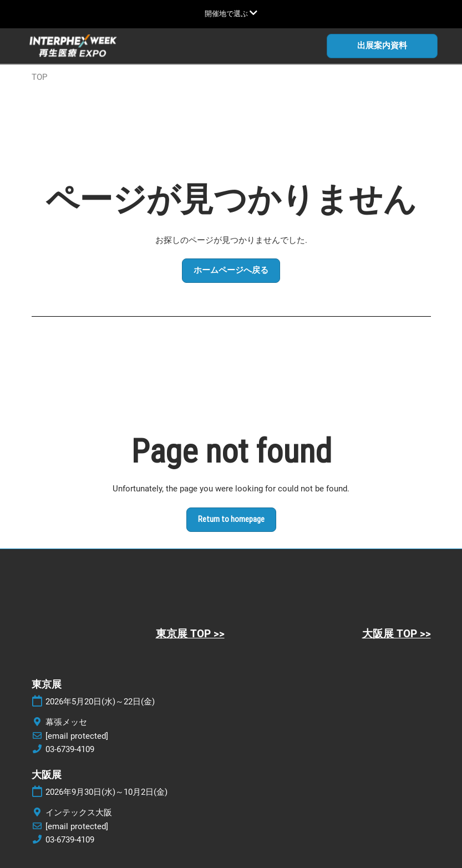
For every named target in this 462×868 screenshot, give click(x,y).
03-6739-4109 (70, 749)
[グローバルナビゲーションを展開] (231, 14)
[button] (382, 46)
